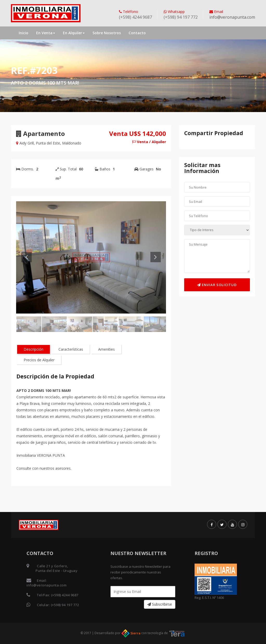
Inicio (24, 33)
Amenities (107, 349)
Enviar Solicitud (217, 285)
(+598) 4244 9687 (65, 595)
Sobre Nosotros (107, 33)
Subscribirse (160, 604)
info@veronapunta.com (232, 17)
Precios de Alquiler (39, 360)
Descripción (34, 349)
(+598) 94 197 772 (65, 605)
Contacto (137, 33)
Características (71, 349)
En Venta (46, 33)
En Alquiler (74, 33)
